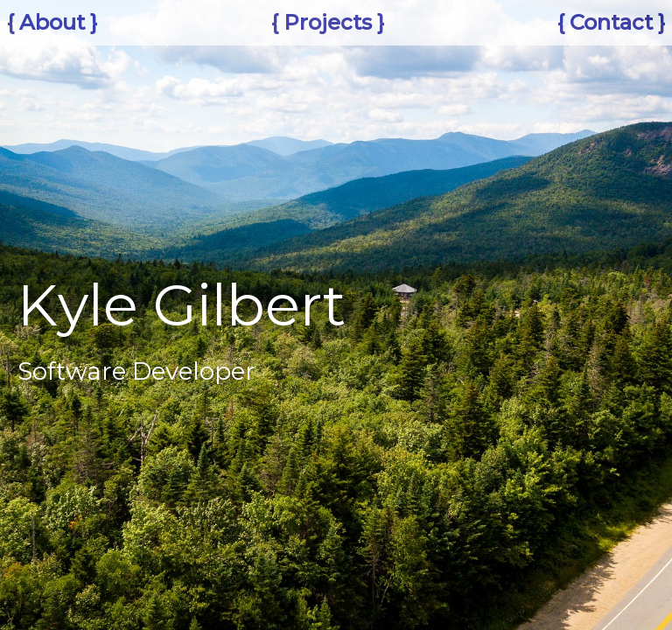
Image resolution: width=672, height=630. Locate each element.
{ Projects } (328, 22)
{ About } (52, 22)
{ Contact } (611, 22)
